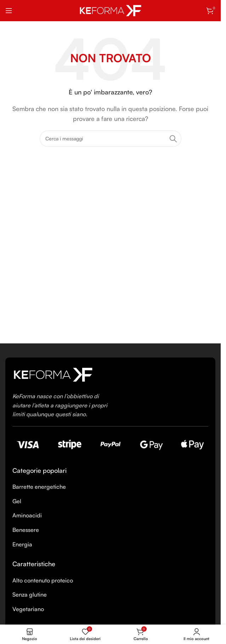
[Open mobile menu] (9, 11)
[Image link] (53, 374)
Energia (22, 544)
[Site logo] (111, 10)
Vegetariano (28, 609)
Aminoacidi (27, 515)
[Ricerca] (111, 139)
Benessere (26, 530)
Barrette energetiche (39, 487)
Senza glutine (30, 594)
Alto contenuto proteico (43, 580)
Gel (17, 501)
